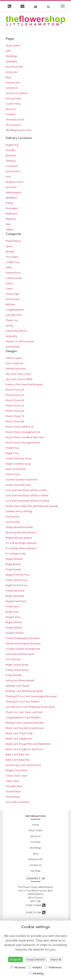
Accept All (15, 959)
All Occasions (13, 125)
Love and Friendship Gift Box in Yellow (27, 501)
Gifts (8, 51)
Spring (9, 325)
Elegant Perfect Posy (18, 575)
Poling (9, 203)
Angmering (12, 145)
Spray (9, 246)
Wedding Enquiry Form (19, 130)
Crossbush (12, 166)
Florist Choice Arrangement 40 (23, 432)
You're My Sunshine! (17, 802)
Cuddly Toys (13, 262)
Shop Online (13, 45)
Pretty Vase (12, 606)
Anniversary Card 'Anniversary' (24, 765)
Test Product (13, 522)
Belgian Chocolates (17, 770)
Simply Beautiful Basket (19, 527)
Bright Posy (12, 453)
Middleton (11, 198)
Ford (8, 177)
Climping (11, 161)
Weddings (11, 56)
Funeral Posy (13, 273)
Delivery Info (13, 83)
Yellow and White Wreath (20, 680)
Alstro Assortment (16, 469)
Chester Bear (13, 791)
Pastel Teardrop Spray (19, 458)
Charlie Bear (13, 797)
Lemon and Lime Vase (18, 485)
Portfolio (11, 114)
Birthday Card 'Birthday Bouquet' (24, 691)
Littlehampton (14, 192)
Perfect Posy (13, 474)
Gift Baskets (13, 347)
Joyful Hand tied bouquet (20, 654)
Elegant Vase (13, 617)
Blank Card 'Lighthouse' (19, 739)
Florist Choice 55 (15, 406)
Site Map (35, 871)
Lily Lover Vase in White (19, 379)
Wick (8, 224)
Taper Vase (12, 781)
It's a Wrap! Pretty (16, 554)
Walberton (12, 214)
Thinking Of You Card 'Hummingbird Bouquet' (31, 696)
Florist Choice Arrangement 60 (23, 443)
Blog (8, 77)
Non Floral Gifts (14, 67)
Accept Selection (36, 959)
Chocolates (12, 257)
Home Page (12, 294)
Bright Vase (12, 612)
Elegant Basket (14, 559)
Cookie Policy (13, 104)
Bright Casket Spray (17, 665)
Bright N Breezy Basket (19, 538)
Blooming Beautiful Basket (21, 532)
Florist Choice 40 (15, 390)
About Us (11, 109)
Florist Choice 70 (15, 416)
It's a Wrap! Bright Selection (21, 543)
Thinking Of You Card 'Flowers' (23, 702)
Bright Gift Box (14, 622)
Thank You (12, 320)
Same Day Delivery (17, 331)
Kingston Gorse (15, 182)
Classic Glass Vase (16, 776)
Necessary (18, 967)
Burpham (11, 155)
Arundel (10, 150)
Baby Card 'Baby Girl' (18, 754)
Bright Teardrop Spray (18, 464)
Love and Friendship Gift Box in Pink (26, 490)
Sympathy (11, 61)
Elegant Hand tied (16, 601)
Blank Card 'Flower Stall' (19, 733)
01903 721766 (36, 912)
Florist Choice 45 (15, 400)
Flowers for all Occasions (20, 341)
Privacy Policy (13, 98)
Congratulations (15, 310)
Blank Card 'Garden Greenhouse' (25, 728)
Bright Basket (13, 564)
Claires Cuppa (14, 358)
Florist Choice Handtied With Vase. (25, 437)
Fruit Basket (12, 517)
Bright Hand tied (15, 596)
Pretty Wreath (14, 675)
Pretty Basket (13, 569)
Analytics (35, 967)
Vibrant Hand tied (16, 369)
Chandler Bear (14, 786)
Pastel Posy (12, 448)
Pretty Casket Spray (17, 670)
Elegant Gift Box (15, 633)
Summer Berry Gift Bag (19, 511)
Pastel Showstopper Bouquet (23, 638)
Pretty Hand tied (15, 591)
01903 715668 (36, 905)
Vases (9, 283)
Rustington (12, 208)
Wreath (10, 251)
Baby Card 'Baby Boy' (18, 760)
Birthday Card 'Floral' (18, 686)
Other (9, 267)
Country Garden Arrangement (23, 649)
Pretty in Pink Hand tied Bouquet (24, 384)
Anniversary (13, 299)
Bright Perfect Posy (17, 585)
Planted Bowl (13, 241)
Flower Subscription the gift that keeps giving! (32, 506)
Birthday (11, 304)
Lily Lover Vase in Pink (18, 374)
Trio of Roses (13, 659)
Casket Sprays (14, 278)
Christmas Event (15, 120)
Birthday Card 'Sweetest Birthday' (25, 723)
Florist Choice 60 (15, 411)
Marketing (36, 973)
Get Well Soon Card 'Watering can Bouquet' (30, 707)
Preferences (53, 967)
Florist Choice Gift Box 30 (20, 427)
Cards (9, 288)
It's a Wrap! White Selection (21, 548)
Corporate (12, 72)
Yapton (10, 229)
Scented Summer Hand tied (21, 480)
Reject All (56, 959)
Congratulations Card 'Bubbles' (23, 717)
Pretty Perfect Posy (17, 580)
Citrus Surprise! (14, 363)
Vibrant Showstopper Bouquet (23, 643)
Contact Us (12, 88)
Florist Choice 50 (15, 395)
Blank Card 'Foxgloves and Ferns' (25, 749)
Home (36, 825)
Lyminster (11, 187)
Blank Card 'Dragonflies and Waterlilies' (28, 744)
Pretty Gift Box (14, 628)
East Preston (13, 171)
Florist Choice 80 (15, 421)
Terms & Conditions (17, 93)
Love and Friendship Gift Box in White (27, 495)
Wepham (11, 219)
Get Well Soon (14, 315)
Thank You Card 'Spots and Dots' (24, 712)
